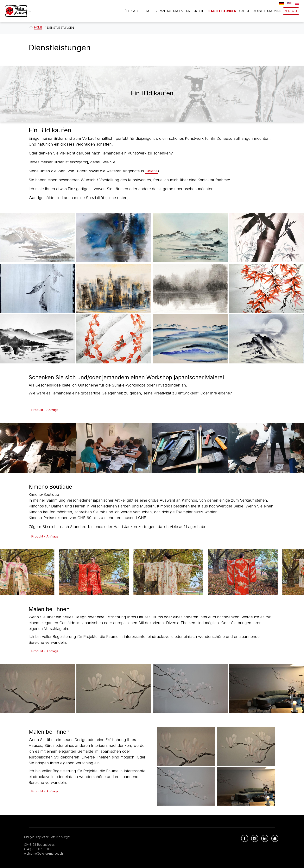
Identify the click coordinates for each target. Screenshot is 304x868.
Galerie (245, 11)
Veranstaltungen (169, 11)
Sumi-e (148, 11)
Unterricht (195, 11)
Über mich (132, 11)
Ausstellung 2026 (267, 11)
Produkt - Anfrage (45, 410)
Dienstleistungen (221, 11)
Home (38, 27)
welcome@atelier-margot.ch (43, 854)
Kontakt (291, 11)
